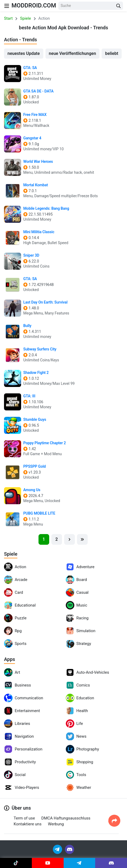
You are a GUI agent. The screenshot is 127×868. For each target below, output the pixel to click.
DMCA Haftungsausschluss (66, 818)
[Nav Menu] (7, 6)
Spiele (11, 554)
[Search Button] (118, 6)
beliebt (112, 53)
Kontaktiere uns (28, 824)
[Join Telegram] (58, 849)
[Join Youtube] (48, 863)
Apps (9, 659)
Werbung (56, 824)
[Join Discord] (70, 849)
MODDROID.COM (34, 5)
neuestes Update (24, 53)
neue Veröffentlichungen (73, 53)
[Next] (70, 539)
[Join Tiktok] (16, 863)
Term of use (24, 818)
